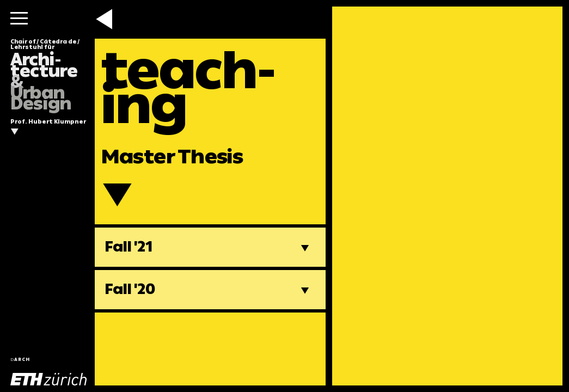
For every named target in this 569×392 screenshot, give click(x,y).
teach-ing (188, 88)
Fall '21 (129, 247)
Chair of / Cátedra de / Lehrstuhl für (45, 75)
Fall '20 (130, 289)
